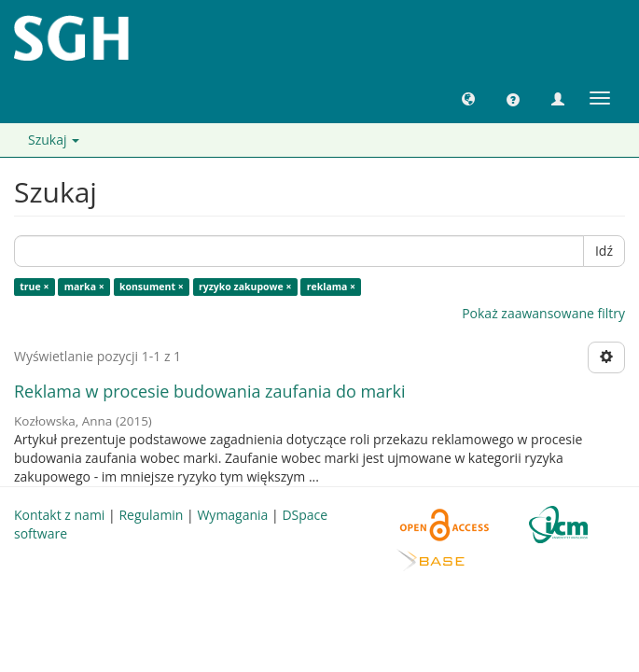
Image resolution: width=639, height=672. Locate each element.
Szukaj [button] (54, 140)
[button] (468, 98)
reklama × (331, 287)
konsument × (152, 287)
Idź (604, 251)
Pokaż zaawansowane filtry (543, 313)
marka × (84, 287)
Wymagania (232, 515)
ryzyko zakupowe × (245, 287)
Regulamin (151, 515)
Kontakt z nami (59, 515)
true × (34, 287)
